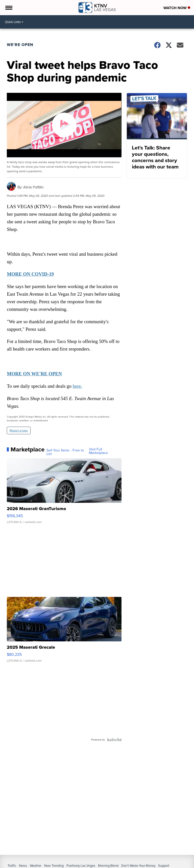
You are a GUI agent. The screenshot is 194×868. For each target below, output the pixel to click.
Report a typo (19, 431)
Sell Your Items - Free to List (65, 453)
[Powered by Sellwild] (114, 740)
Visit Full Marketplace (98, 451)
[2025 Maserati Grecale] (64, 632)
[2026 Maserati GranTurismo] (64, 494)
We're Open (20, 45)
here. (78, 387)
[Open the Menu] (8, 8)
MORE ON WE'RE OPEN (35, 374)
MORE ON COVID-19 (31, 274)
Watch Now (177, 8)
